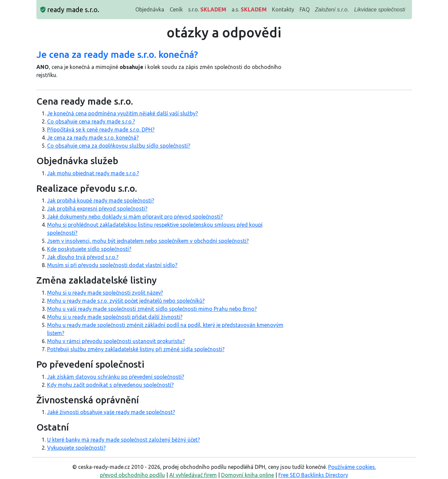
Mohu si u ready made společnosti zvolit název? (105, 293)
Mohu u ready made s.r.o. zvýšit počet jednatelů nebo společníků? (126, 301)
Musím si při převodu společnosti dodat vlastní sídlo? (112, 265)
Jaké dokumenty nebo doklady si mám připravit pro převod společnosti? (135, 217)
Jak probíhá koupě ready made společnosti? (101, 200)
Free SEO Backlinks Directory (313, 475)
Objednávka (150, 9)
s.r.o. (207, 9)
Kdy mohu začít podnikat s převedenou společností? (110, 385)
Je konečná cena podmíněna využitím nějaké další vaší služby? (123, 113)
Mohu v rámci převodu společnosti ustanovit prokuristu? (116, 341)
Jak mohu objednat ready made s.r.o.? (93, 173)
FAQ (305, 9)
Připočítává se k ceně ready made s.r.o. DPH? (101, 130)
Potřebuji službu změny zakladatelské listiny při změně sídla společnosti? (136, 349)
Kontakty (283, 9)
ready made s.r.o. (70, 10)
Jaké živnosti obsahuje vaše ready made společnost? (111, 412)
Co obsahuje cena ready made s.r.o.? (91, 121)
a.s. (249, 9)
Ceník (176, 9)
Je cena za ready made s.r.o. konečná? (93, 138)
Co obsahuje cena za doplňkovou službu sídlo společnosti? (119, 146)
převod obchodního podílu (132, 475)
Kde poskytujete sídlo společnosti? (89, 249)
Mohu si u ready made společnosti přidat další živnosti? (115, 317)
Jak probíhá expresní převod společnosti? (97, 209)
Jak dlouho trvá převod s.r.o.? (83, 257)
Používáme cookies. (352, 467)
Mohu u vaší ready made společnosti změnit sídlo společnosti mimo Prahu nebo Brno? (152, 309)
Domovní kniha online (248, 475)
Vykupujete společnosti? (76, 448)
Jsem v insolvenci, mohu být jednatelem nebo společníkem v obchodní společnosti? (148, 241)
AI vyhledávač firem (193, 475)
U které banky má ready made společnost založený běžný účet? (124, 440)
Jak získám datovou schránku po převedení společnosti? (116, 377)
